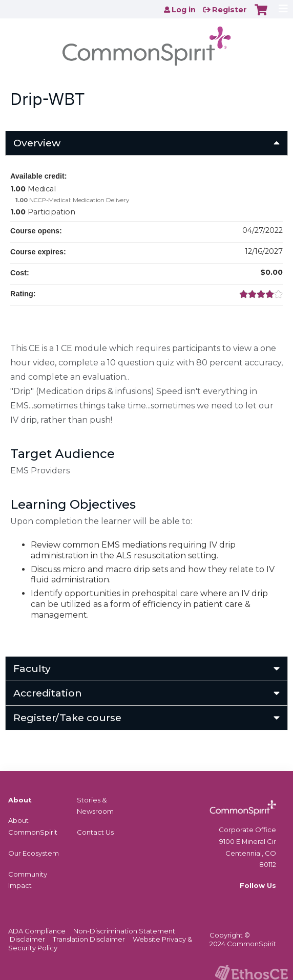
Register (229, 10)
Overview (37, 143)
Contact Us (95, 832)
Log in (184, 10)
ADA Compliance (37, 931)
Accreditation (48, 693)
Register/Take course (67, 717)
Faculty (32, 668)
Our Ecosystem (34, 853)
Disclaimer (27, 939)
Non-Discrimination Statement (124, 931)
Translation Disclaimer (89, 939)
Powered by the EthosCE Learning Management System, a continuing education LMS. (252, 973)
